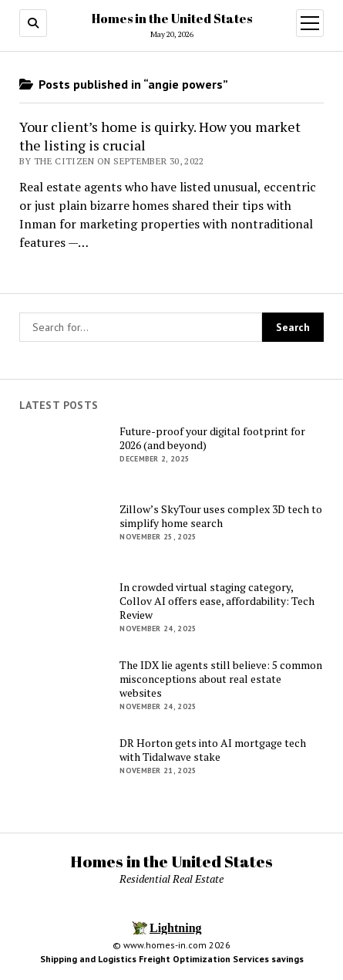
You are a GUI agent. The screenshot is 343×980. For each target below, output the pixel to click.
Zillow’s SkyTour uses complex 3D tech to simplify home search (221, 516)
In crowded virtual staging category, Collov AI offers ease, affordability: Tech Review (217, 601)
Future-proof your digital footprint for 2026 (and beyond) (212, 438)
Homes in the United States (172, 19)
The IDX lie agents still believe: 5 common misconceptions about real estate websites (221, 679)
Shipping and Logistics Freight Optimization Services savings (172, 959)
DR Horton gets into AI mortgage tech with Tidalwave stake (213, 750)
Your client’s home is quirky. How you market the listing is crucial (160, 136)
